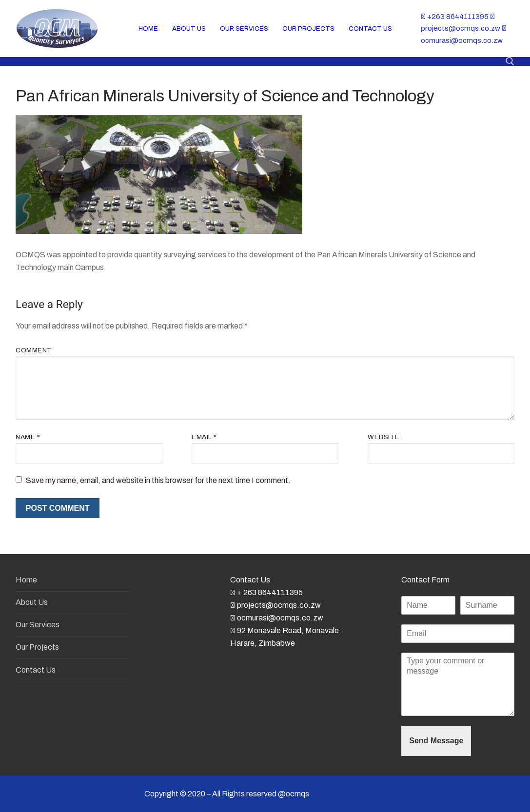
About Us (32, 602)
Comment (34, 350)
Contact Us (36, 670)
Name (28, 437)
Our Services (38, 625)
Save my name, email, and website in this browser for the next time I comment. (158, 480)
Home (26, 580)
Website (384, 437)
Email (204, 437)
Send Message (436, 741)
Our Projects (37, 647)
